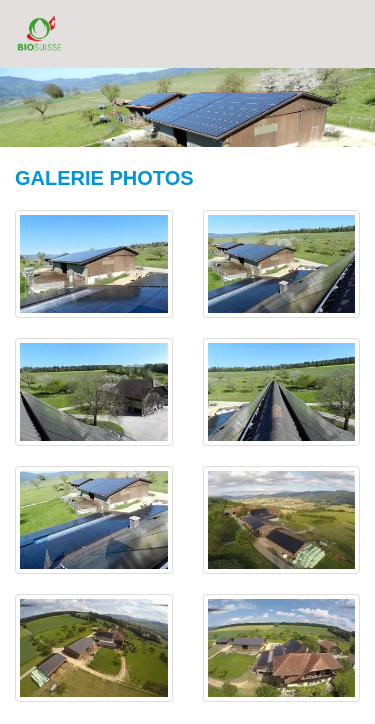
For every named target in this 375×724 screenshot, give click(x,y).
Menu (342, 32)
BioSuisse (39, 33)
